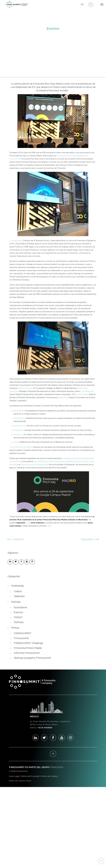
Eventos (18, 612)
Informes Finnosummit (27, 653)
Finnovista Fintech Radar (28, 648)
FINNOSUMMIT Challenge (29, 643)
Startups (19, 622)
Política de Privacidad (30, 776)
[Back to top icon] (101, 861)
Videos (18, 592)
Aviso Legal (14, 776)
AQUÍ (28, 523)
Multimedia (18, 586)
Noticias (16, 602)
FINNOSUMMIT (23, 633)
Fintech (18, 617)
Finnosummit (21, 638)
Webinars (19, 596)
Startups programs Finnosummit (32, 658)
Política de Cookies (49, 776)
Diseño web (13, 781)
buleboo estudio (25, 781)
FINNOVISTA (57, 767)
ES (82, 5)
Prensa (15, 628)
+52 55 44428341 (45, 728)
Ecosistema (20, 608)
